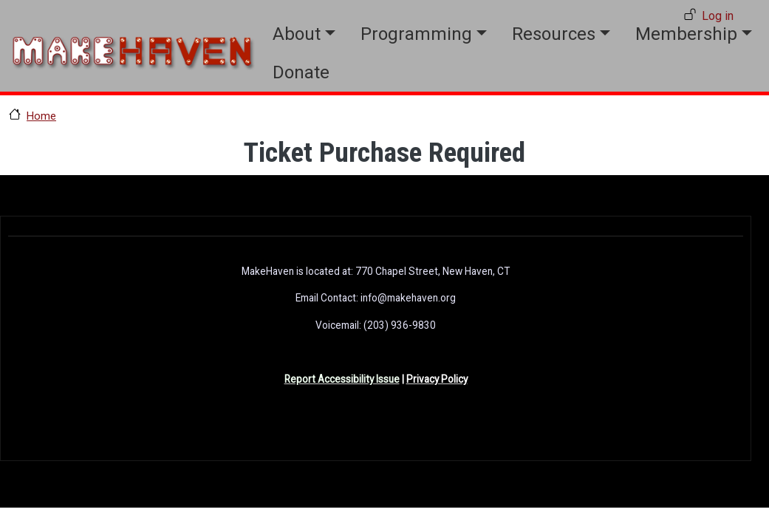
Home (41, 116)
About (297, 34)
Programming (416, 34)
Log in (718, 16)
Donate (301, 72)
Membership (686, 34)
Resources (554, 34)
